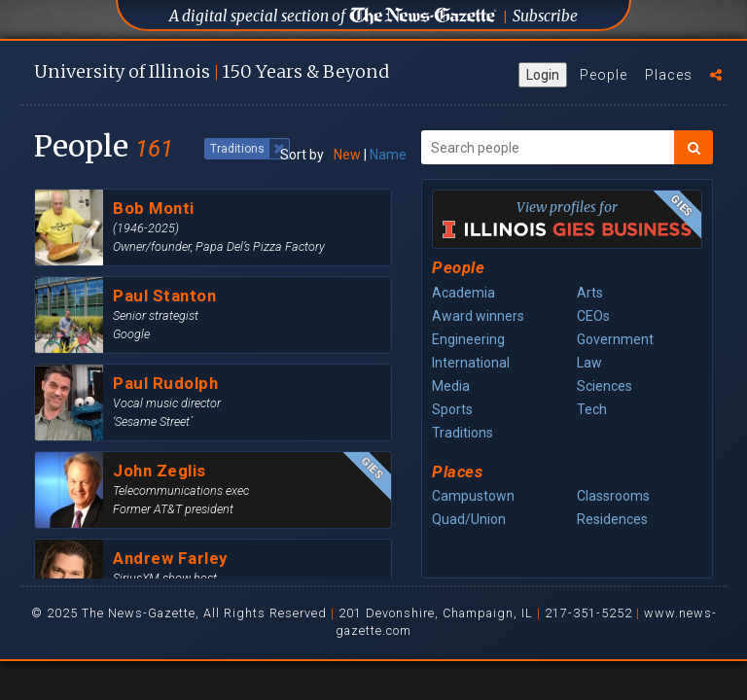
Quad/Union (469, 519)
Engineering (468, 339)
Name (388, 155)
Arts (590, 293)
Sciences (605, 386)
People (604, 75)
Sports (452, 409)
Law (589, 363)
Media (451, 386)
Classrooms (613, 496)
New (347, 155)
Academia (463, 293)
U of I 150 (212, 71)
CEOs (593, 316)
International (471, 363)
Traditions (462, 433)
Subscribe (545, 16)
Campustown (473, 496)
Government (615, 339)
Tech (592, 409)
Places (669, 75)
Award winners (478, 316)
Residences (612, 519)
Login (543, 75)
